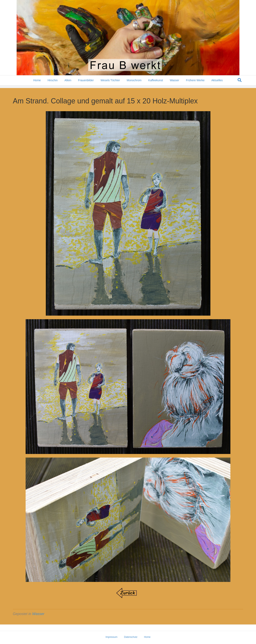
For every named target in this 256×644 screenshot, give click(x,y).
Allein (68, 83)
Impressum (111, 637)
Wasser (174, 83)
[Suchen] (240, 83)
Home (37, 83)
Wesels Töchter (110, 83)
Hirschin (53, 83)
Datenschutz (131, 637)
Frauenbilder (86, 83)
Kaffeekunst (156, 83)
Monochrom (134, 83)
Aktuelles (217, 83)
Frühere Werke (195, 83)
